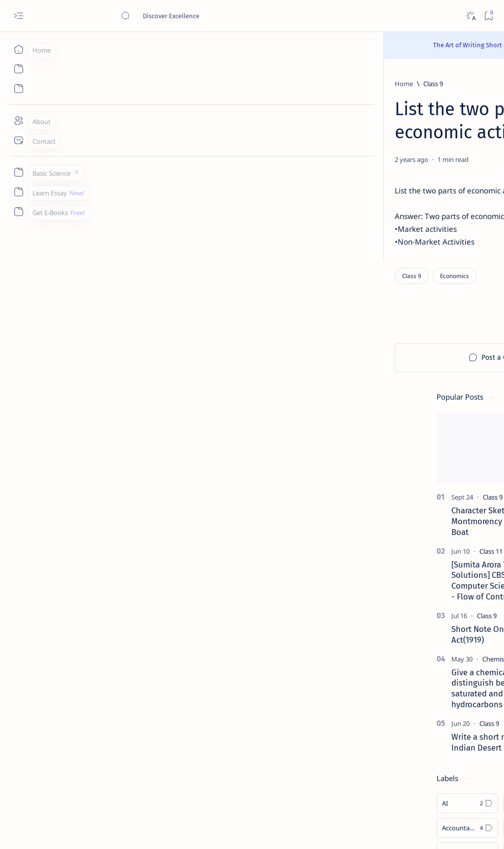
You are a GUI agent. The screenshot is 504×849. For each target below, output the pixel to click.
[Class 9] (86, 84)
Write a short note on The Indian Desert (427, 429)
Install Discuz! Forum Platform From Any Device (436, 712)
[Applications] (396, 564)
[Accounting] (462, 515)
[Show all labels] (385, 587)
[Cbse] (412, 640)
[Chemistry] (426, 346)
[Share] (331, 159)
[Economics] (108, 279)
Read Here (311, 45)
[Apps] (462, 564)
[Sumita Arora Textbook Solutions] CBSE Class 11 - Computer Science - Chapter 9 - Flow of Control (435, 267)
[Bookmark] (488, 16)
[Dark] (470, 16)
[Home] (18, 49)
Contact (377, 777)
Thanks (420, 786)
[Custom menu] (18, 172)
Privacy (448, 777)
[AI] (396, 490)
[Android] (462, 539)
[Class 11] (420, 238)
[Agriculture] (396, 539)
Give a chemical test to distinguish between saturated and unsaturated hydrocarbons (429, 375)
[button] (479, 109)
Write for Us (383, 786)
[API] (462, 490)
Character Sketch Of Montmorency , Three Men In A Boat (436, 208)
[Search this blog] (194, 16)
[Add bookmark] (306, 159)
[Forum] (415, 693)
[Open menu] (18, 16)
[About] (18, 121)
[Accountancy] (396, 515)
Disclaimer (413, 777)
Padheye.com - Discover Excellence (122, 830)
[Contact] (18, 140)
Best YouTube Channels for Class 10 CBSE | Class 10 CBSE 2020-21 (433, 664)
